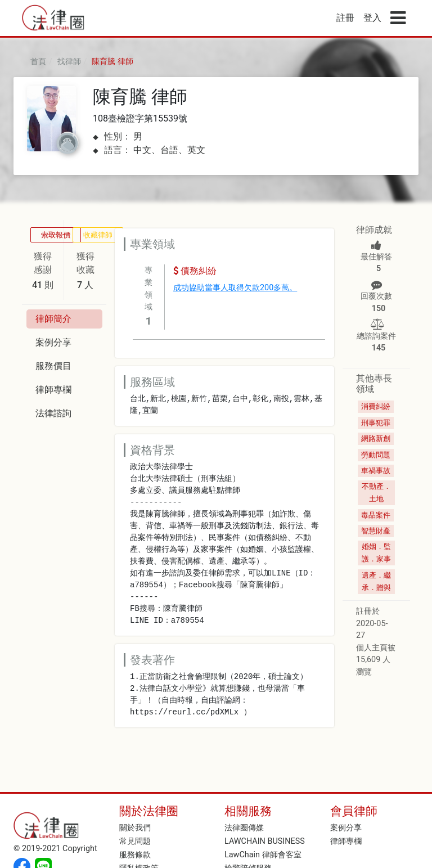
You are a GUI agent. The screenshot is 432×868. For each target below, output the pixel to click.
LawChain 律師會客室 (263, 855)
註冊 (345, 18)
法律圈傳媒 (244, 828)
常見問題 (135, 841)
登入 (372, 18)
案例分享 (346, 828)
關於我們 (135, 828)
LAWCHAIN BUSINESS (265, 841)
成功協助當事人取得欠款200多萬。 (235, 288)
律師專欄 (346, 841)
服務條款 (135, 855)
